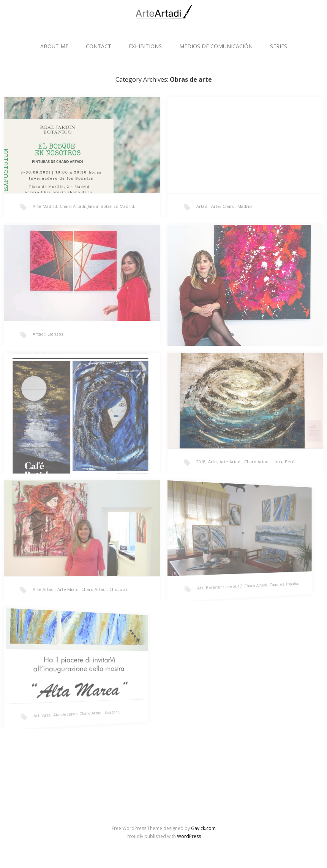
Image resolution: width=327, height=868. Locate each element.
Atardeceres (45, 706)
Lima (277, 462)
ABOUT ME (54, 46)
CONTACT (99, 46)
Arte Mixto (68, 589)
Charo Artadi (72, 206)
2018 (201, 462)
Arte (216, 206)
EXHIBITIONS (145, 46)
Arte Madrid (45, 206)
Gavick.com (203, 828)
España (239, 570)
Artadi (202, 206)
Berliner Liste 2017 (206, 579)
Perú (290, 462)
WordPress (189, 836)
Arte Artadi (231, 462)
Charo (229, 206)
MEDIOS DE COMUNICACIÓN (216, 46)
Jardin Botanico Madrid (111, 206)
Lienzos (55, 334)
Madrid (245, 206)
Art (192, 583)
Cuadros (233, 572)
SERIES (279, 46)
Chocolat (118, 589)
